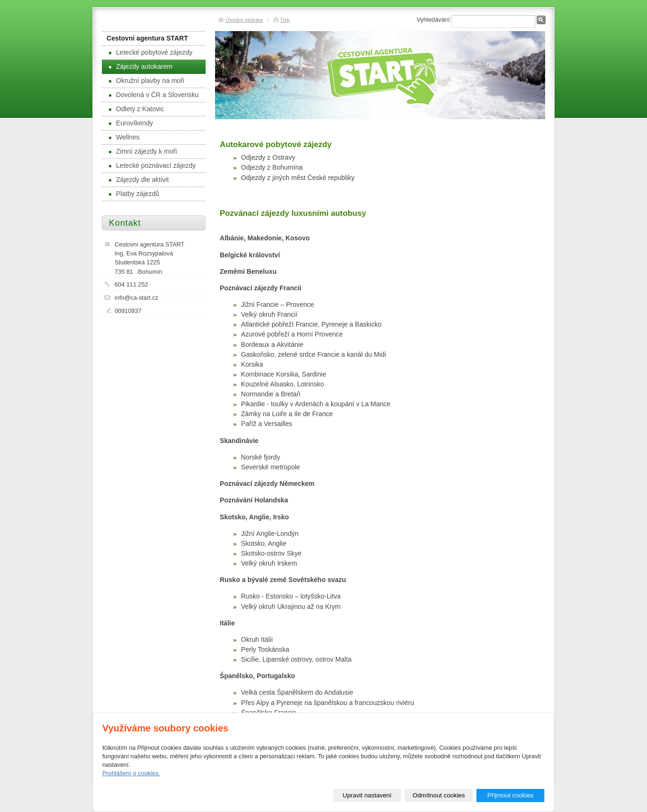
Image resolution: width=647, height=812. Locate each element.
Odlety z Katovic (137, 109)
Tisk (285, 20)
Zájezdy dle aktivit (139, 180)
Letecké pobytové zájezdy (151, 52)
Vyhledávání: (434, 20)
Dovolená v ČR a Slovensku (154, 95)
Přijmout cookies (510, 795)
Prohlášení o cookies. (131, 773)
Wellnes (124, 137)
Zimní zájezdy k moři (143, 151)
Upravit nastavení (367, 795)
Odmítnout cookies (439, 795)
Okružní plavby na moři (147, 81)
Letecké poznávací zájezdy (152, 165)
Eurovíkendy (131, 123)
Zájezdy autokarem (141, 66)
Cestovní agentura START (147, 38)
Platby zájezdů (134, 194)
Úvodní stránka (244, 20)
